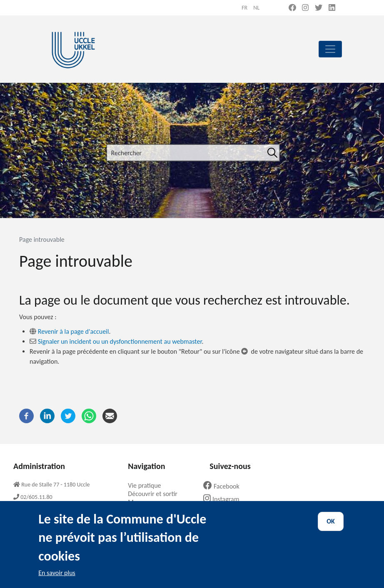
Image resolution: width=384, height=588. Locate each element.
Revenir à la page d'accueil (74, 331)
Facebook (224, 486)
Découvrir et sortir (156, 494)
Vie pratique (147, 485)
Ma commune (150, 502)
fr (244, 8)
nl (256, 8)
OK (331, 529)
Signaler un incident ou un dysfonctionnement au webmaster (120, 341)
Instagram (224, 499)
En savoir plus (57, 581)
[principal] (330, 49)
